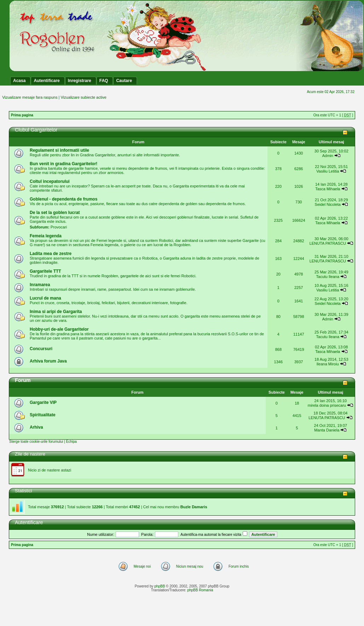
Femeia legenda (46, 236)
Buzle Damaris (194, 507)
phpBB (160, 586)
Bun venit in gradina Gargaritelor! (63, 164)
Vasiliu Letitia (328, 171)
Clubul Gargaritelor (36, 130)
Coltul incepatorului (50, 181)
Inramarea (40, 285)
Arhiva (36, 427)
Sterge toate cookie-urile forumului (36, 442)
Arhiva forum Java (48, 361)
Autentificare (29, 522)
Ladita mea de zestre (51, 254)
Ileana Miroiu (328, 364)
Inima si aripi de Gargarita (56, 312)
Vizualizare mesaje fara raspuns (30, 97)
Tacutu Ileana (328, 277)
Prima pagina (22, 115)
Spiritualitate (43, 415)
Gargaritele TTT (45, 271)
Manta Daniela (327, 430)
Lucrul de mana (45, 298)
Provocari (59, 227)
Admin (328, 156)
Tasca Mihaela (328, 189)
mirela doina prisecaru (327, 405)
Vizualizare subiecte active (83, 97)
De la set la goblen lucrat (55, 213)
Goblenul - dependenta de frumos (63, 199)
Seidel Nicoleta (328, 204)
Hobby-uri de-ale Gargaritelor (59, 329)
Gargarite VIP (43, 402)
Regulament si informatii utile (59, 150)
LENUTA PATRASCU (328, 243)
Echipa (71, 442)
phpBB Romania (200, 590)
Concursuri (41, 349)
